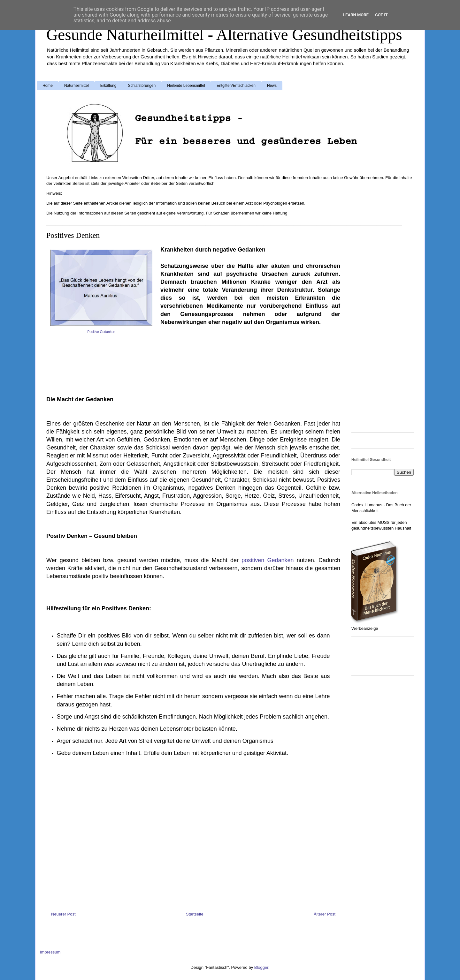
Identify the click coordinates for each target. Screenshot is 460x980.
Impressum (50, 952)
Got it (381, 15)
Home (48, 86)
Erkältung (108, 86)
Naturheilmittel (77, 86)
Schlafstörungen (142, 86)
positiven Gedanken (268, 560)
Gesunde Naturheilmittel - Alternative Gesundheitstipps (224, 34)
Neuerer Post (63, 914)
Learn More (356, 15)
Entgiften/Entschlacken (236, 86)
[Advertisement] (97, 354)
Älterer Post (325, 914)
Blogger (261, 967)
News (272, 86)
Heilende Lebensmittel (186, 86)
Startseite (195, 914)
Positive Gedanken (101, 332)
